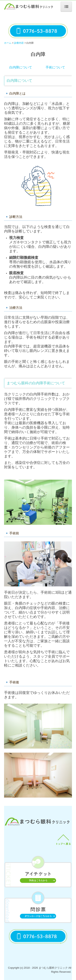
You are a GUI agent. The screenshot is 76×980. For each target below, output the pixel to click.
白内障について (21, 67)
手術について (55, 67)
